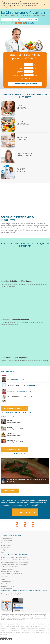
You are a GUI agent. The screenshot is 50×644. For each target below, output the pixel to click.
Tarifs (3, 552)
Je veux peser (18, 75)
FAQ (45, 626)
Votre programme (6, 545)
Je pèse (20, 72)
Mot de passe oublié (7, 588)
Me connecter (32, 19)
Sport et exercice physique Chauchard (12, 574)
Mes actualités (5, 548)
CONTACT (38, 626)
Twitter (25, 525)
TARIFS (2, 626)
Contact (3, 579)
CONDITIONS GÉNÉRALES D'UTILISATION (20, 626)
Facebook (17, 525)
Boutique (4, 550)
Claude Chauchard (6, 538)
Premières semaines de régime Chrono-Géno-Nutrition (16, 560)
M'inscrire (14, 19)
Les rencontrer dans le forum (14, 408)
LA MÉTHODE (14, 624)
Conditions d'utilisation (7, 582)
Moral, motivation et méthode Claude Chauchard (15, 562)
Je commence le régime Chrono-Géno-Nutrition (14, 558)
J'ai (22, 64)
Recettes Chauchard (7, 569)
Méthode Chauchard (7, 541)
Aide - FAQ (4, 584)
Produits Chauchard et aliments (10, 571)
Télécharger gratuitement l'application (12, 594)
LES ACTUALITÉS (42, 624)
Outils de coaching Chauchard (9, 567)
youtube (33, 525)
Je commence (24, 512)
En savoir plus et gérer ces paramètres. (19, 6)
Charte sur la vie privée (7, 586)
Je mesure (19, 68)
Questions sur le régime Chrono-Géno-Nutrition (14, 565)
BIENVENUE (4, 624)
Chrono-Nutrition (6, 543)
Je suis (20, 79)
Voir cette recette (9, 491)
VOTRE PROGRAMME (28, 624)
